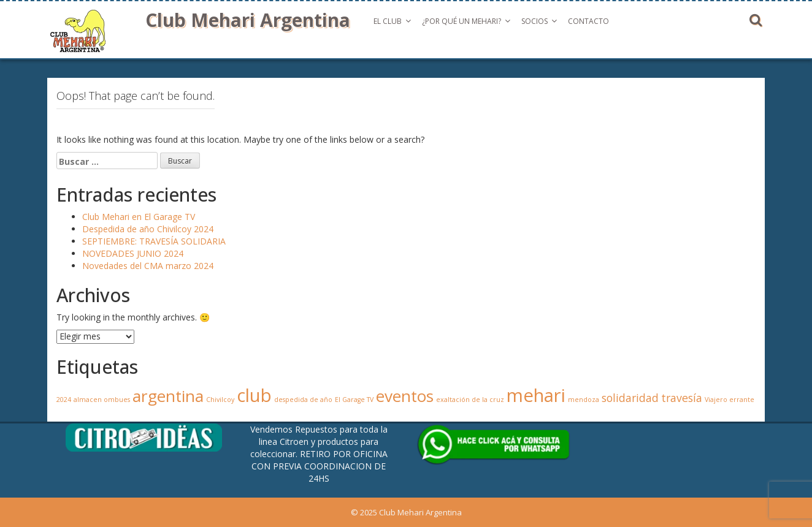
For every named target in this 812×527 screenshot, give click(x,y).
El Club (388, 21)
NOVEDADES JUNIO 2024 (133, 253)
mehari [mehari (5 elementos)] (536, 395)
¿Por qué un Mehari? (462, 21)
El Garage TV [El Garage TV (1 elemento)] (354, 400)
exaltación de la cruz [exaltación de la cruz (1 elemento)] (470, 400)
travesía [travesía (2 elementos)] (682, 398)
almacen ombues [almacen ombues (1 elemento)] (102, 400)
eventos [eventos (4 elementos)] (405, 396)
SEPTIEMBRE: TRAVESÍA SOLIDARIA (154, 241)
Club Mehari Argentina (248, 20)
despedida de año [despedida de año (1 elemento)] (303, 400)
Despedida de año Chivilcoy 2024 (148, 229)
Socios (534, 21)
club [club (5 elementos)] (254, 395)
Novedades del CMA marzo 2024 (148, 266)
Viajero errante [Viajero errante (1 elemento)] (730, 400)
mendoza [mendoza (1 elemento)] (584, 400)
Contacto (588, 21)
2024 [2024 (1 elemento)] (64, 400)
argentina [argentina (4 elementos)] (168, 396)
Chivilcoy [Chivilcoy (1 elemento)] (220, 400)
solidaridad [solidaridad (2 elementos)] (630, 398)
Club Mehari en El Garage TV (139, 217)
